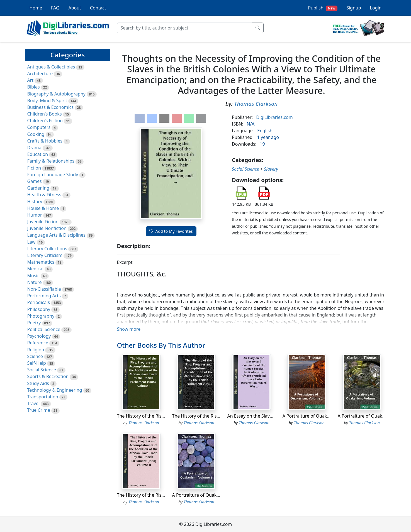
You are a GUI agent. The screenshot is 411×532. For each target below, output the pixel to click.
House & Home (43, 208)
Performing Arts (44, 296)
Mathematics (41, 262)
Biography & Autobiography (56, 94)
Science (35, 356)
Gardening (38, 188)
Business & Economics (51, 107)
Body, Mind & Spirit (47, 100)
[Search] (185, 28)
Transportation (43, 397)
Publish (323, 8)
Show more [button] (129, 329)
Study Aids (38, 383)
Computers (39, 127)
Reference (38, 343)
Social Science (42, 370)
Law (31, 242)
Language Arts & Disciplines (56, 235)
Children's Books (45, 114)
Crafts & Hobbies (45, 141)
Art (31, 80)
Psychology (39, 336)
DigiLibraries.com (274, 117)
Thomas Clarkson (256, 104)
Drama (34, 148)
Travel (34, 403)
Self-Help (37, 363)
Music (33, 276)
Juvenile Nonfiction (47, 228)
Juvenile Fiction (43, 222)
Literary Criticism (45, 255)
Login (376, 8)
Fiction (34, 168)
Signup (354, 8)
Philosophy (39, 309)
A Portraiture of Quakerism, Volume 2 (322, 416)
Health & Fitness (44, 195)
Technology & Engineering (55, 390)
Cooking (36, 134)
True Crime (39, 410)
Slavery (271, 169)
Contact (98, 8)
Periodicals (39, 302)
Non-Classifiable (44, 289)
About (75, 8)
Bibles (34, 87)
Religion (36, 350)
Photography (41, 316)
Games (35, 181)
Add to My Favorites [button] (171, 231)
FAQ (55, 8)
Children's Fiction (45, 121)
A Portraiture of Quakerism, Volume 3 (211, 495)
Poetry (34, 323)
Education (38, 154)
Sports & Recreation (48, 376)
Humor (35, 215)
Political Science (44, 329)
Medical (35, 269)
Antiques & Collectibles (51, 67)
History (35, 202)
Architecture (40, 73)
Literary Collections (47, 249)
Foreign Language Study (53, 175)
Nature (35, 282)
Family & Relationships (51, 161)
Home (36, 8)
